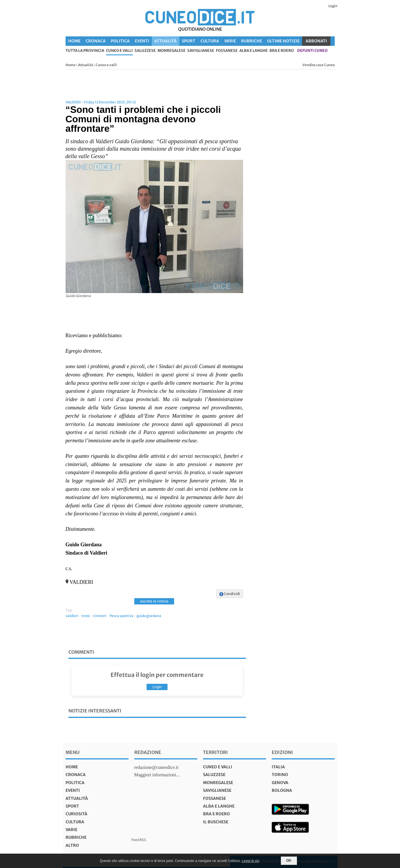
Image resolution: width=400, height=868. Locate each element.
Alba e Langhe (254, 51)
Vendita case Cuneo (319, 65)
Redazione (148, 752)
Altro (72, 845)
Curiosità (76, 814)
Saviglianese (201, 51)
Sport (189, 41)
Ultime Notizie (283, 41)
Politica (120, 41)
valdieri (72, 616)
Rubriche (252, 41)
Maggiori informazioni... (157, 775)
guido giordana (149, 616)
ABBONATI (316, 41)
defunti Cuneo (312, 51)
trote (86, 616)
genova (280, 783)
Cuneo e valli (119, 51)
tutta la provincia (85, 51)
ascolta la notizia (154, 601)
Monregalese (172, 51)
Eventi (142, 41)
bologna (282, 790)
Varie (230, 41)
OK (289, 861)
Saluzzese (145, 51)
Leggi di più (250, 861)
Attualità (165, 41)
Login (333, 6)
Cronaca (96, 41)
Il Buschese (216, 822)
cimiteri (100, 616)
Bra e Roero (282, 51)
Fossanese (227, 51)
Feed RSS (139, 840)
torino (280, 775)
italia (278, 767)
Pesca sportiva (122, 616)
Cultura (210, 41)
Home (74, 41)
